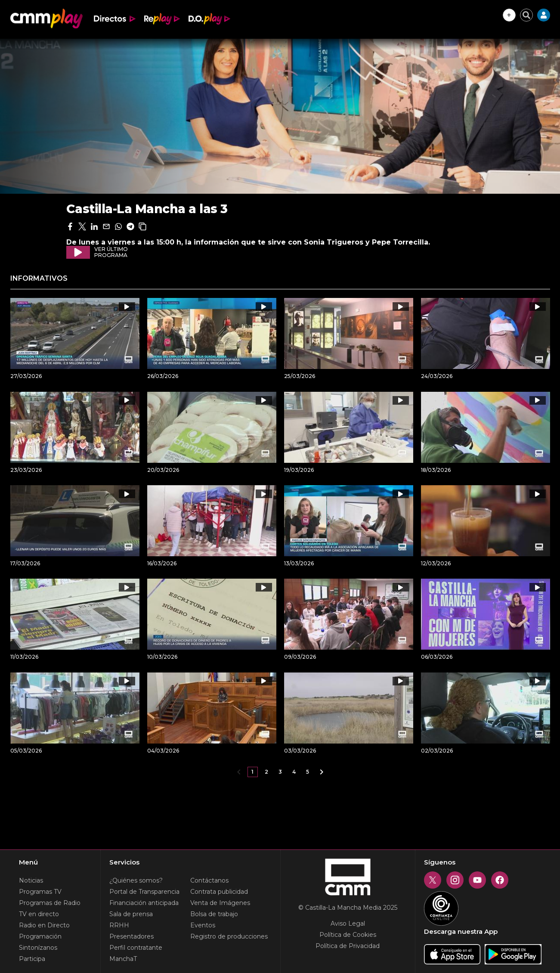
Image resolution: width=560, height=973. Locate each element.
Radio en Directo (44, 925)
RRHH (119, 925)
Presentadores (131, 936)
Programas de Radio (50, 903)
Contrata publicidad (219, 892)
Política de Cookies (348, 935)
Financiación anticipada (144, 903)
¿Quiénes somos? (136, 880)
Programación (40, 936)
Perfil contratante (136, 948)
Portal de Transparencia (144, 892)
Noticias (31, 880)
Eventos (203, 925)
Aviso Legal (348, 923)
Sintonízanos (38, 948)
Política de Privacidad (348, 946)
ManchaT (123, 959)
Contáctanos (209, 880)
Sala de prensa (131, 914)
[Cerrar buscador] (526, 15)
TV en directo (39, 914)
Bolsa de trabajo (214, 914)
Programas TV (40, 892)
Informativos (39, 278)
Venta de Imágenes (220, 903)
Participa (32, 959)
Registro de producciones (229, 936)
